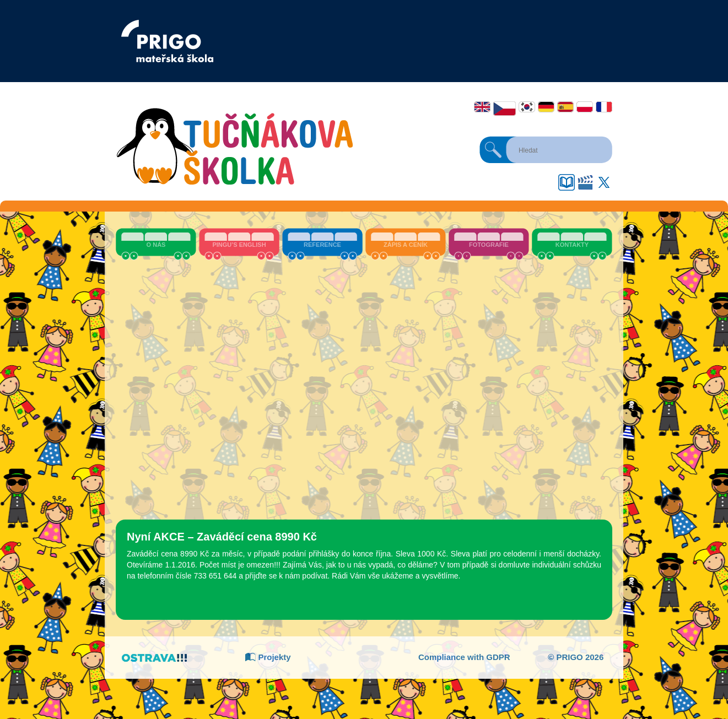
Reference (322, 245)
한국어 (527, 107)
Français (604, 107)
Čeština (505, 109)
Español (565, 107)
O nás (156, 245)
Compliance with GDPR (464, 657)
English (482, 107)
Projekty (268, 657)
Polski (585, 107)
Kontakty (572, 245)
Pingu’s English (239, 245)
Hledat (493, 150)
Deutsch (546, 107)
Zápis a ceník (406, 245)
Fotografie (489, 245)
